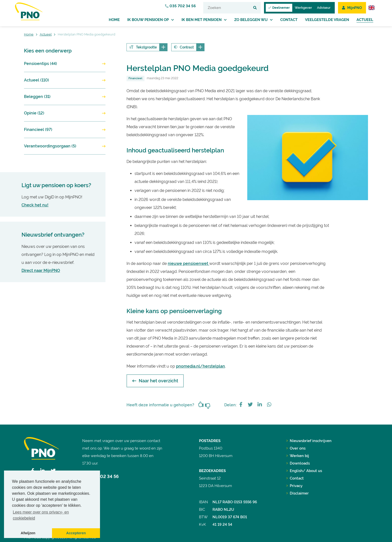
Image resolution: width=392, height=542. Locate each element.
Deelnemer (279, 8)
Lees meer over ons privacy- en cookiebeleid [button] (41, 515)
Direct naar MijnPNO (41, 271)
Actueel (365, 20)
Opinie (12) (34, 113)
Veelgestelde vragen (327, 20)
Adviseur (324, 8)
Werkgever (303, 8)
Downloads (298, 463)
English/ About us (304, 471)
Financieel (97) (38, 130)
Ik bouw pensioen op (148, 20)
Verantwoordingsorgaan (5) (50, 146)
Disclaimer (298, 493)
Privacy (294, 486)
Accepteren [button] (76, 533)
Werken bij (298, 456)
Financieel (135, 78)
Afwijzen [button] (28, 533)
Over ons (296, 448)
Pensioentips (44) (40, 64)
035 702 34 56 (180, 6)
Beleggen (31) (37, 97)
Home (114, 20)
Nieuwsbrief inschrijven (309, 441)
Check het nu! (35, 205)
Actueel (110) (36, 80)
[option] (308, 158)
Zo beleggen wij (251, 20)
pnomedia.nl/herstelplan (200, 366)
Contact (289, 20)
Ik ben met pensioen (201, 20)
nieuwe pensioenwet (188, 264)
